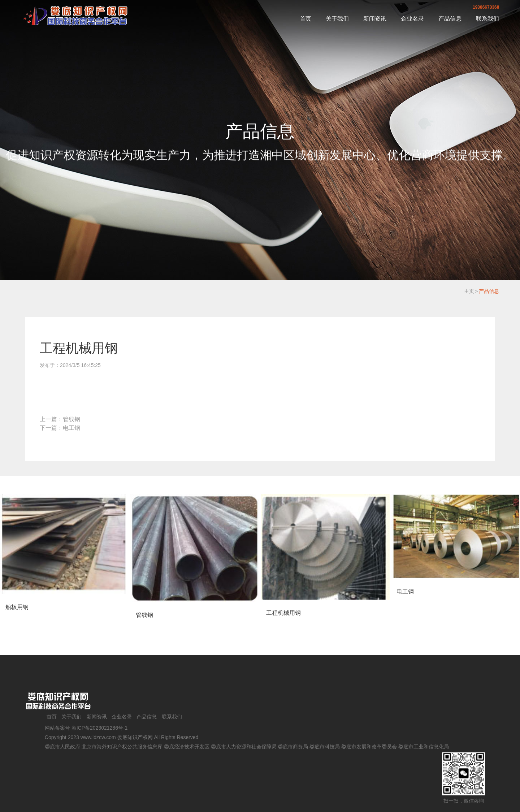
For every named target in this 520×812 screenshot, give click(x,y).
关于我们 (337, 19)
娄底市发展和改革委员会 (369, 747)
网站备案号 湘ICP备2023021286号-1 (86, 728)
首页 (305, 19)
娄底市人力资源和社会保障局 (244, 747)
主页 (469, 291)
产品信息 (450, 19)
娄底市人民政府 (62, 747)
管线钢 (71, 419)
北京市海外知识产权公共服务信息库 (122, 747)
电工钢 (71, 428)
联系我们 (487, 19)
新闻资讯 (375, 19)
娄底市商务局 (293, 747)
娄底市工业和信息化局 (424, 747)
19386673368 (486, 7)
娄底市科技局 (325, 747)
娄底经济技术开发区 (187, 747)
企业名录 (412, 19)
